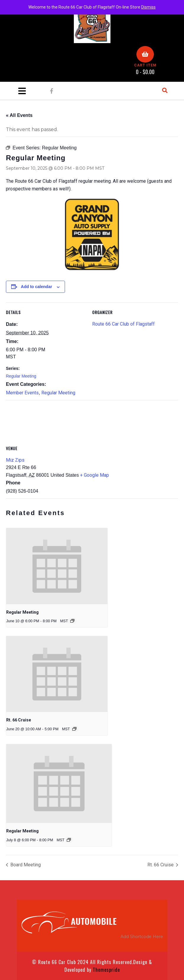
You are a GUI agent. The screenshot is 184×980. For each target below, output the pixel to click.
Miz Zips (15, 460)
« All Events (19, 115)
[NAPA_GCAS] (92, 234)
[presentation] (57, 566)
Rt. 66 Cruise (19, 720)
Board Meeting (25, 865)
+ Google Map (95, 475)
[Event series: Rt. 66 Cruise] (74, 729)
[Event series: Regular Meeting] (72, 621)
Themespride (106, 970)
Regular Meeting (21, 376)
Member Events (22, 393)
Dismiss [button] (148, 7)
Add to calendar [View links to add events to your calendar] (37, 287)
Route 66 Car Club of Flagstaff (123, 324)
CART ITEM (145, 65)
